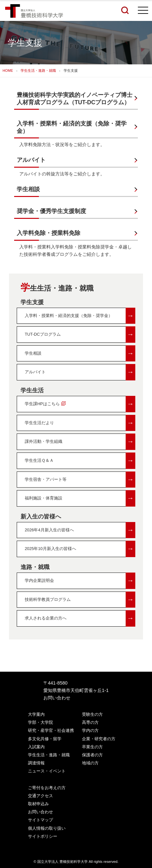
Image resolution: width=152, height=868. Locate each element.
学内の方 (90, 730)
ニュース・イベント (47, 771)
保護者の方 (92, 755)
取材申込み (38, 804)
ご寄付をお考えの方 (47, 788)
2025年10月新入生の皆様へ (80, 549)
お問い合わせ (57, 698)
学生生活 (32, 390)
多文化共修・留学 (45, 739)
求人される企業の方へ (80, 618)
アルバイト (31, 160)
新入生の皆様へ (41, 517)
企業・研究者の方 (99, 739)
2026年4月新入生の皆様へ (80, 530)
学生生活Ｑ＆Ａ (80, 461)
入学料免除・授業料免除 (49, 233)
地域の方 (90, 763)
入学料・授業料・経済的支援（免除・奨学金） (72, 127)
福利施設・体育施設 (80, 498)
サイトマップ (40, 820)
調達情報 (36, 763)
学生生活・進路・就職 (38, 70)
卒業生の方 (92, 747)
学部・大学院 (40, 722)
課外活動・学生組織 (80, 442)
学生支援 (32, 302)
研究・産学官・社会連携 (51, 730)
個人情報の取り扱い (47, 828)
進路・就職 (35, 567)
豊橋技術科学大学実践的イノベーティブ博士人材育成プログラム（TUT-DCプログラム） (75, 99)
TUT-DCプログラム (80, 335)
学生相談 (28, 189)
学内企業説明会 (80, 581)
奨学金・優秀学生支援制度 (51, 211)
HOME (8, 70)
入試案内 (36, 747)
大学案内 (36, 714)
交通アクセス (40, 796)
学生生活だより (80, 423)
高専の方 (90, 722)
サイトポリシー (43, 836)
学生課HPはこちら (80, 404)
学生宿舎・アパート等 (80, 480)
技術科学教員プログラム (80, 600)
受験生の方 (92, 714)
